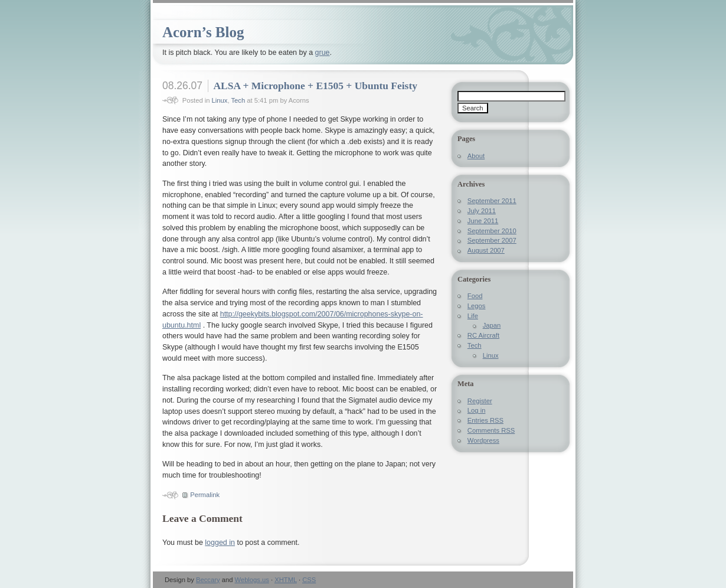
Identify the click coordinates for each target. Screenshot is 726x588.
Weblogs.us (252, 580)
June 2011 (483, 221)
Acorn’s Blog (203, 32)
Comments (491, 430)
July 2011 (482, 211)
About (476, 156)
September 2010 (492, 231)
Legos (477, 306)
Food (475, 296)
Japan (492, 325)
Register (480, 401)
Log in (477, 410)
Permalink (205, 495)
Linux (220, 100)
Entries (485, 420)
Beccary (208, 580)
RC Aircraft (483, 335)
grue (323, 53)
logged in (220, 543)
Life (473, 316)
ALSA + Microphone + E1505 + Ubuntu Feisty (315, 86)
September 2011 (492, 201)
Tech (238, 100)
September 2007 (492, 240)
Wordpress (483, 440)
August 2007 (486, 250)
